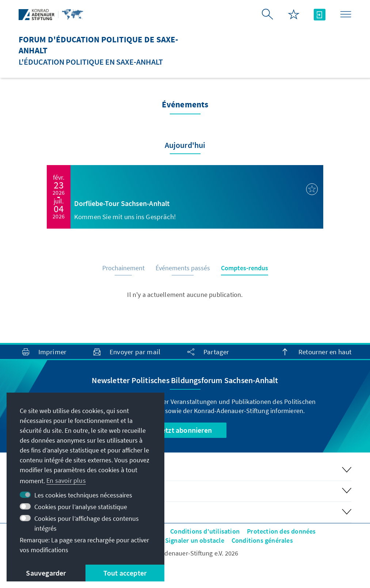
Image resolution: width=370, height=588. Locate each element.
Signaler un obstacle (195, 540)
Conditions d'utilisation (205, 531)
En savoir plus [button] (66, 480)
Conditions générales (262, 540)
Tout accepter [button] (125, 573)
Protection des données (281, 531)
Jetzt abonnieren (185, 430)
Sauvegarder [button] (46, 573)
